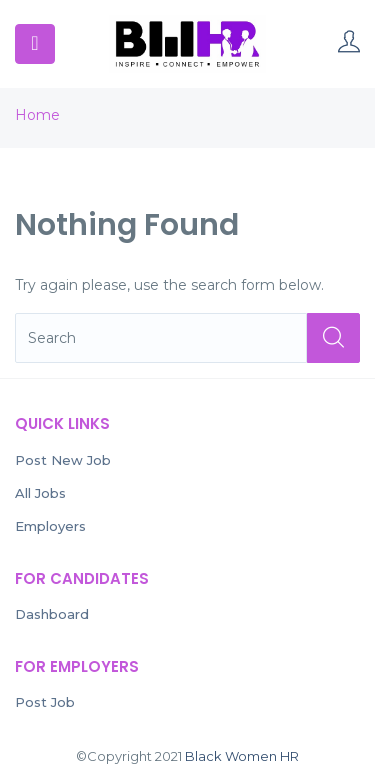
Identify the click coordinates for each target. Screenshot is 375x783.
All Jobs (40, 493)
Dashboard (52, 614)
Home (37, 115)
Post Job (45, 702)
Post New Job (63, 460)
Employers (50, 526)
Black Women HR (242, 756)
